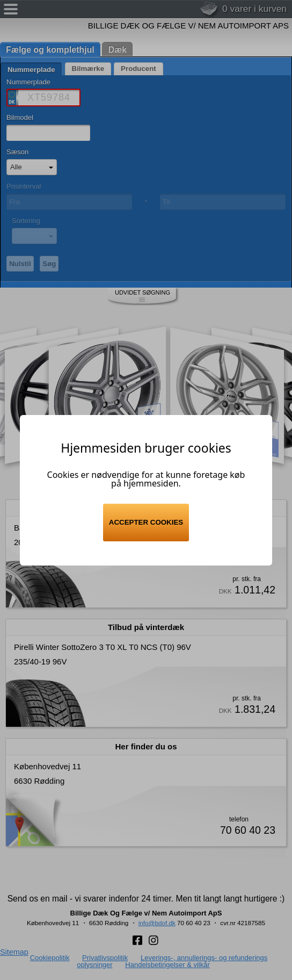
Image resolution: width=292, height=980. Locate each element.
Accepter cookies (146, 522)
